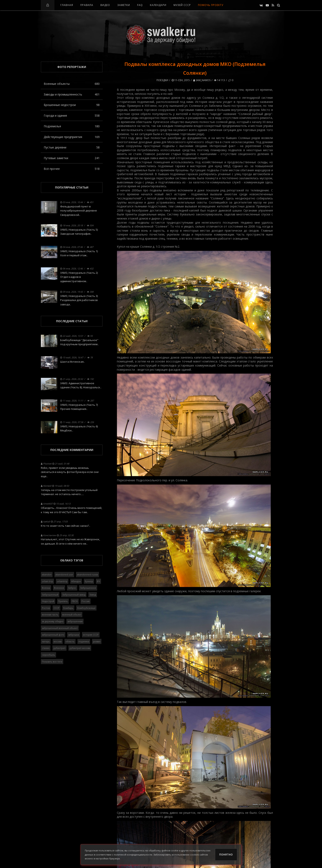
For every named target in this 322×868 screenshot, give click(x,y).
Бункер (89, 581)
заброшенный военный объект (60, 628)
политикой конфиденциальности (133, 855)
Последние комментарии (72, 450)
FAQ (140, 5)
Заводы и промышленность (72, 94)
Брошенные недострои (72, 105)
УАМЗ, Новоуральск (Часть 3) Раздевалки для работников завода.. (79, 300)
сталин (46, 648)
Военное (59, 588)
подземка (84, 641)
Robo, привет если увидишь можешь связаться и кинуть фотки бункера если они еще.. (70, 472)
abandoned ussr (64, 574)
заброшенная (75, 621)
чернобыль (48, 655)
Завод (93, 595)
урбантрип (59, 648)
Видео (105, 5)
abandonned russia (87, 574)
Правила (87, 5)
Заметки (124, 5)
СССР (56, 608)
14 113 (219, 80)
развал (97, 641)
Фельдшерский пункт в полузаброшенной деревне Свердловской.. (79, 211)
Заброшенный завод (74, 595)
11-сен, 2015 (181, 80)
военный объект (72, 614)
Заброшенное (88, 588)
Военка (46, 588)
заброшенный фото (53, 635)
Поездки (162, 80)
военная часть (50, 614)
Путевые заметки (72, 158)
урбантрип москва (80, 648)
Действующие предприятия (72, 137)
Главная (67, 5)
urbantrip (62, 581)
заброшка (74, 635)
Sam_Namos (202, 80)
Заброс (72, 588)
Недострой (48, 601)
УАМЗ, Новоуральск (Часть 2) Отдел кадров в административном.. (79, 277)
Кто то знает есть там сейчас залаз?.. (66, 526)
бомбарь (68, 608)
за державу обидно (53, 621)
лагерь (46, 641)
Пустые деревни (72, 147)
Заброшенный (50, 595)
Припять (63, 601)
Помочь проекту (211, 5)
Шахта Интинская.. (72, 362)
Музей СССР (182, 5)
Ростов (46, 608)
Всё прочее (72, 169)
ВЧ (98, 581)
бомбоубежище (86, 608)
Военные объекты (72, 84)
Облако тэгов (72, 560)
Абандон (76, 581)
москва (58, 641)
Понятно (226, 855)
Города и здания (72, 116)
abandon (47, 574)
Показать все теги (52, 662)
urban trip (47, 581)
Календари (158, 5)
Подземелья (72, 126)
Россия (86, 601)
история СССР (91, 635)
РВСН (75, 601)
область (70, 641)
